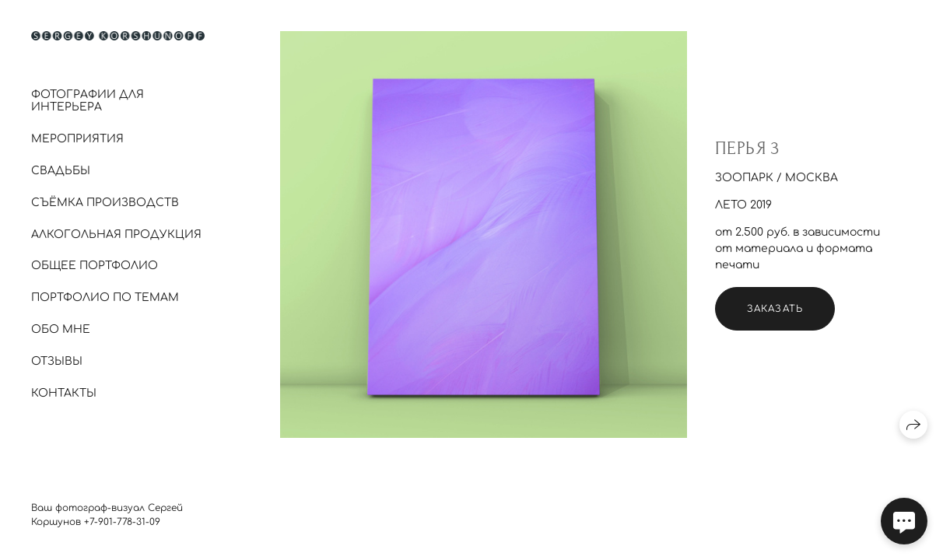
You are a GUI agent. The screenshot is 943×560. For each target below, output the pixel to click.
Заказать (775, 309)
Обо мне (61, 329)
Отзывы (57, 361)
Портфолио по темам (105, 297)
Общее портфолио (95, 266)
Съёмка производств (105, 203)
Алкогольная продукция (116, 234)
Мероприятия (77, 139)
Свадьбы (61, 171)
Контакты (64, 393)
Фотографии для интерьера (88, 101)
